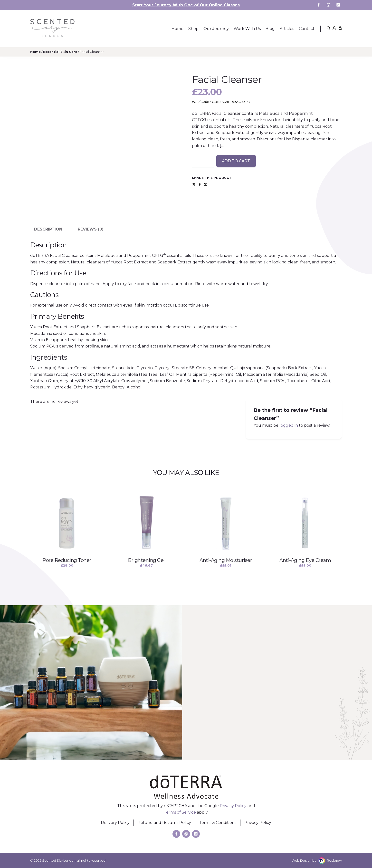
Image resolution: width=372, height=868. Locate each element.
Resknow (334, 860)
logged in (289, 425)
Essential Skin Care (60, 52)
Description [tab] (48, 229)
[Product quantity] (203, 161)
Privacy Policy (233, 806)
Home (35, 52)
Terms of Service (180, 812)
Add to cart (236, 161)
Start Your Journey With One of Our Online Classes (186, 5)
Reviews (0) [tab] (91, 229)
